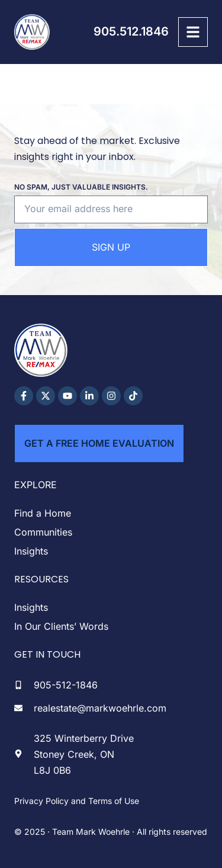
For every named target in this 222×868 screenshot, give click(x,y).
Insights (31, 551)
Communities (43, 532)
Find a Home (43, 513)
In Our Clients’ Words (61, 626)
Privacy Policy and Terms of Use (77, 801)
